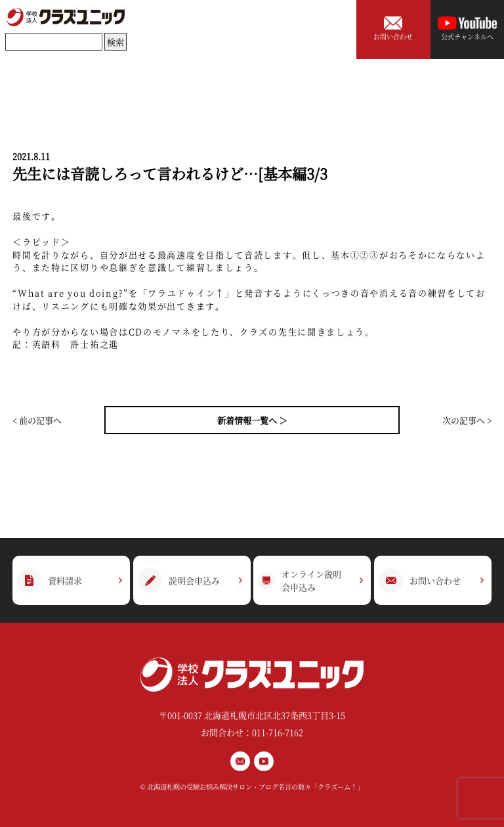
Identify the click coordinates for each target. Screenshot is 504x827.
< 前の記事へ (37, 420)
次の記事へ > (467, 420)
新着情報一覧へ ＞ (252, 420)
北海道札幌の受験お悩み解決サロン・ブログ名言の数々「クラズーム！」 (255, 787)
